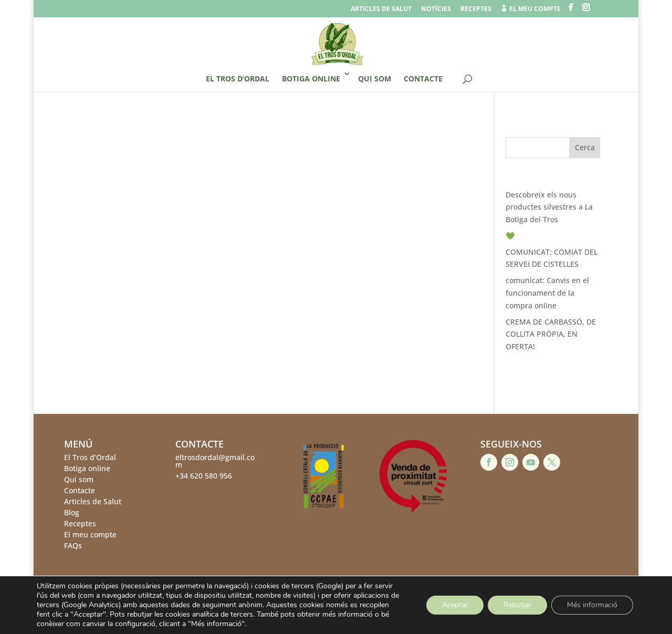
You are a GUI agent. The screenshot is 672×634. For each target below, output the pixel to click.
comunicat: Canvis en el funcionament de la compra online (547, 293)
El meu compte (90, 534)
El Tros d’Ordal (238, 79)
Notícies (436, 9)
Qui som (375, 79)
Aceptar (455, 605)
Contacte (423, 79)
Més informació (592, 605)
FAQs (73, 545)
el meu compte (531, 9)
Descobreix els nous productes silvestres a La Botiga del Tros (549, 207)
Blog (72, 512)
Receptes (476, 9)
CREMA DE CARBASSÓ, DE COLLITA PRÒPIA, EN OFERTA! (551, 334)
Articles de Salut (93, 501)
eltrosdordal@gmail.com (215, 461)
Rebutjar (517, 605)
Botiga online (311, 79)
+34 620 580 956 (204, 476)
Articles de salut (381, 9)
